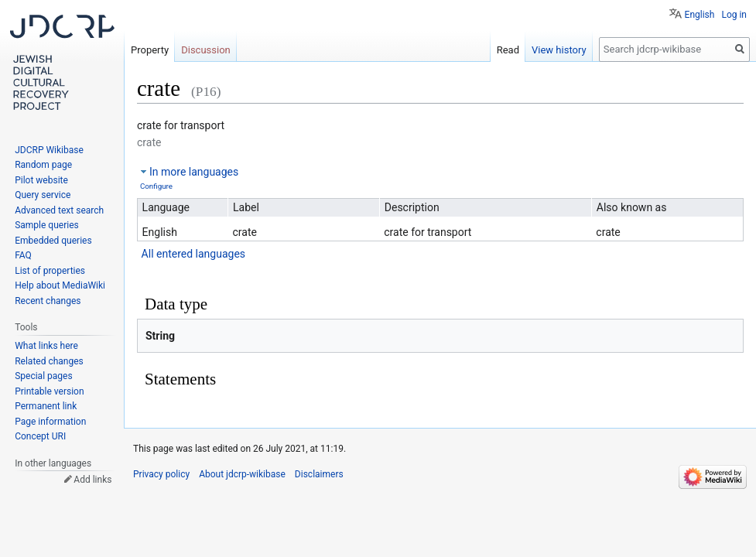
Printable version (49, 391)
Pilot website (41, 180)
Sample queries (47, 225)
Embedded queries (53, 241)
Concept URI (40, 436)
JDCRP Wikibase (49, 150)
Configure (156, 186)
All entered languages (193, 254)
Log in (734, 15)
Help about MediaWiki (60, 285)
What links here (46, 346)
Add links (92, 480)
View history (559, 50)
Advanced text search (59, 210)
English (700, 15)
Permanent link (46, 406)
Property (150, 50)
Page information (50, 422)
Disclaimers (319, 474)
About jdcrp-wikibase (242, 474)
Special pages (43, 376)
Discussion (206, 50)
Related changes (49, 361)
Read (508, 50)
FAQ (23, 255)
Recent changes (48, 301)
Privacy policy (161, 474)
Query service (43, 195)
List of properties (50, 271)
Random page (43, 165)
